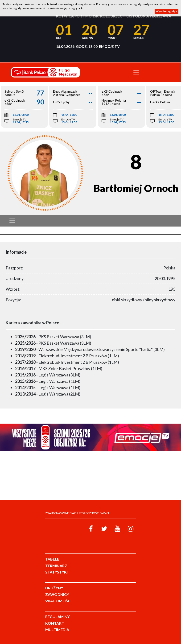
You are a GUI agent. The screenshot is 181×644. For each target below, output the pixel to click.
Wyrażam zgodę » (167, 11)
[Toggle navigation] (136, 72)
